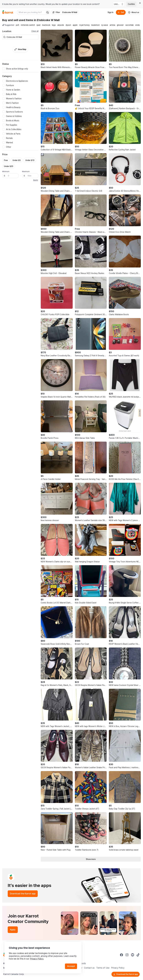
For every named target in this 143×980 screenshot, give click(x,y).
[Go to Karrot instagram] (127, 955)
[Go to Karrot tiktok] (138, 955)
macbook (46, 25)
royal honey (84, 25)
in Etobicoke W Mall (47, 20)
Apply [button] (36, 180)
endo (138, 25)
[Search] (47, 12)
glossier (120, 25)
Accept (71, 966)
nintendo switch (28, 25)
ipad (38, 25)
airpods (61, 25)
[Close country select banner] (140, 3)
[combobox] (22, 37)
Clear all (35, 31)
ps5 (17, 25)
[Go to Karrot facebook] (122, 955)
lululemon (95, 25)
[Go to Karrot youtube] (133, 955)
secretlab (130, 25)
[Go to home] (8, 12)
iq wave (105, 25)
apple (75, 25)
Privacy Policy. (37, 959)
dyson (68, 25)
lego (54, 25)
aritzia (112, 25)
